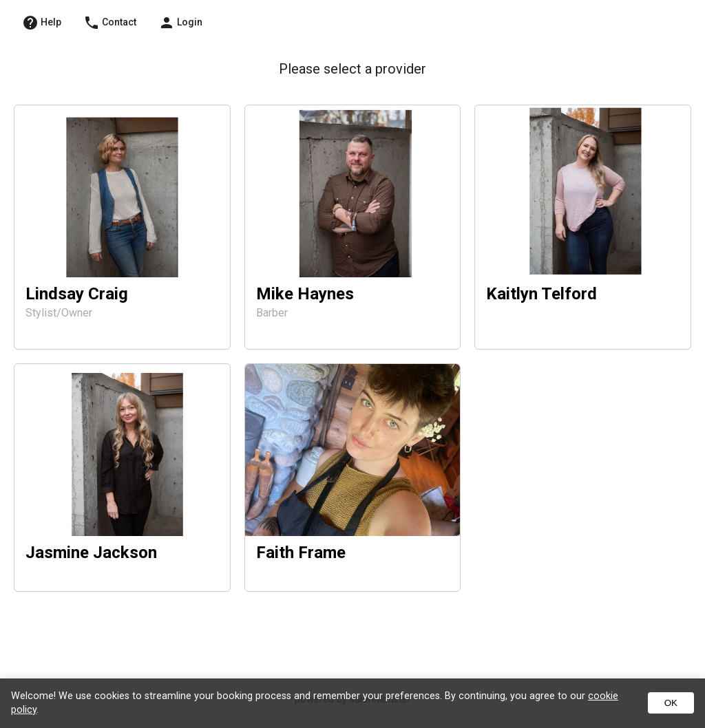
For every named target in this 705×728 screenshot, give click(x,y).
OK (671, 703)
